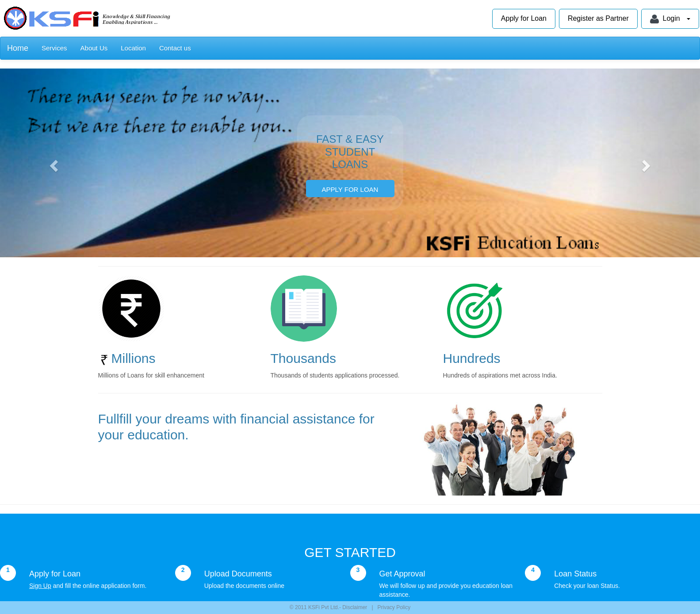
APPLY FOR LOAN (350, 189)
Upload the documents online (244, 586)
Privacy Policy (394, 607)
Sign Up (40, 586)
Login (670, 19)
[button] (52, 163)
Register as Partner (598, 18)
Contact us (175, 48)
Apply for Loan (524, 18)
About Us (94, 48)
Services (54, 48)
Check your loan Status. (587, 586)
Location (133, 48)
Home (18, 48)
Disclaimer (354, 607)
